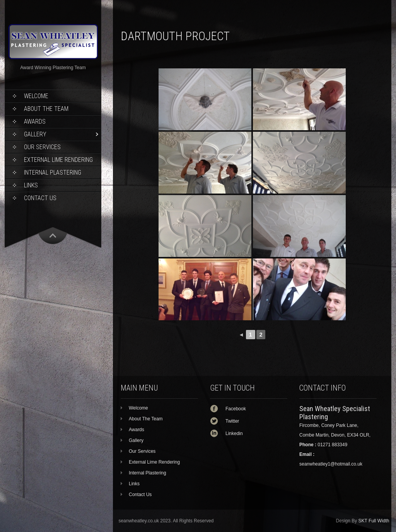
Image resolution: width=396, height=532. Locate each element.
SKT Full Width (374, 521)
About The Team (46, 109)
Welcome (36, 96)
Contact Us (40, 198)
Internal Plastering (53, 173)
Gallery (35, 134)
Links (31, 185)
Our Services (42, 147)
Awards (35, 122)
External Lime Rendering (58, 160)
